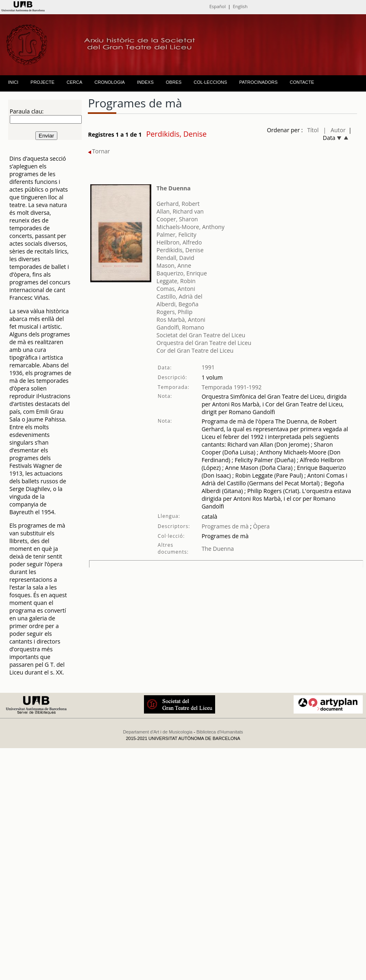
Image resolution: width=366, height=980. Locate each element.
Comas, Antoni (176, 289)
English (240, 6)
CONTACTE (302, 82)
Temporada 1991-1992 (232, 387)
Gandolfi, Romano (180, 327)
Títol (313, 130)
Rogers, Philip (174, 312)
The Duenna (174, 188)
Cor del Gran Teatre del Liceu (195, 350)
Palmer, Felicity (176, 235)
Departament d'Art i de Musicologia (158, 732)
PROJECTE (42, 82)
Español (218, 6)
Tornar (99, 151)
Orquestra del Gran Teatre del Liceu (204, 343)
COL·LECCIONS (210, 82)
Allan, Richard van (180, 211)
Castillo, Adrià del (180, 296)
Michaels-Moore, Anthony (191, 227)
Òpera (261, 526)
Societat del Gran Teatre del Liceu (201, 335)
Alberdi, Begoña (178, 304)
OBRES (174, 82)
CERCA (75, 82)
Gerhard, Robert (178, 204)
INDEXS (145, 82)
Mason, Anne (174, 265)
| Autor (334, 130)
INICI (13, 82)
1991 (208, 367)
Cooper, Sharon (177, 219)
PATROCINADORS (258, 82)
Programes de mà (225, 526)
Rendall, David (175, 258)
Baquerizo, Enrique (182, 273)
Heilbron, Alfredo (179, 242)
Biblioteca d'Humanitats (220, 732)
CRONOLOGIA (110, 82)
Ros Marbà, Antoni (181, 320)
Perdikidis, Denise (180, 250)
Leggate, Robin (176, 281)
